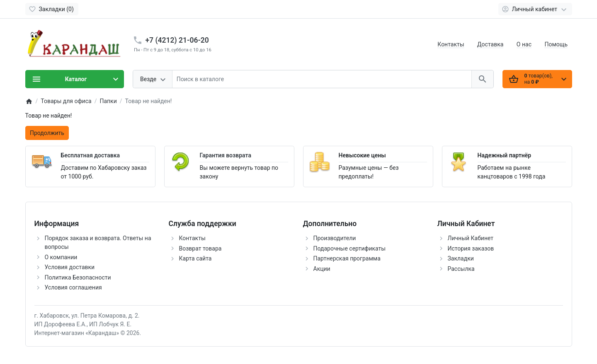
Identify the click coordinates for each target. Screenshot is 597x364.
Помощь (556, 44)
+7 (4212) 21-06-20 (177, 40)
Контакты (451, 44)
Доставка (490, 44)
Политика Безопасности (78, 277)
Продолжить (47, 133)
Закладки (461, 258)
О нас (524, 44)
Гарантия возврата (226, 155)
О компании (61, 257)
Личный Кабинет (471, 238)
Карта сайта (195, 258)
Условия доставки (70, 267)
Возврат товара (200, 248)
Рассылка (461, 269)
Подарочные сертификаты (350, 248)
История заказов (471, 248)
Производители (335, 238)
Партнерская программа (347, 258)
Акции (322, 269)
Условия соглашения (73, 287)
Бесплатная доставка (90, 155)
